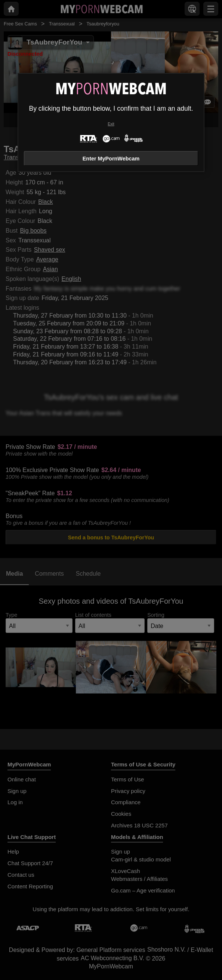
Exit (111, 124)
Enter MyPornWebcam (111, 159)
